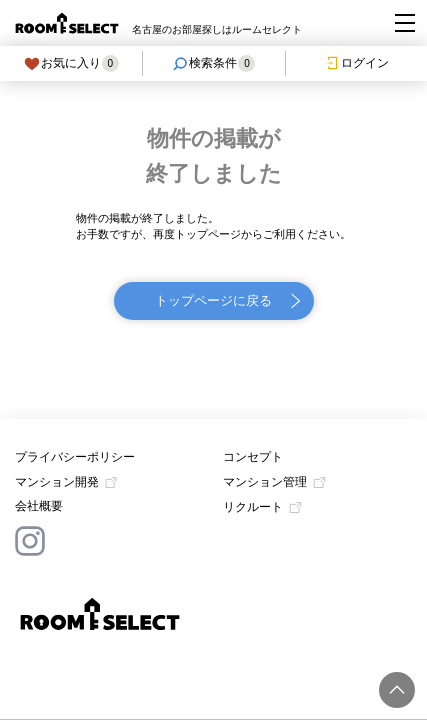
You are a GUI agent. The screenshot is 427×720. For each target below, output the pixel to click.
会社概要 (39, 506)
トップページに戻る (213, 300)
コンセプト (253, 457)
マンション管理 (265, 482)
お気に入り (71, 63)
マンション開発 (57, 482)
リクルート (253, 507)
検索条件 (213, 63)
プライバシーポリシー (75, 457)
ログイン (356, 63)
